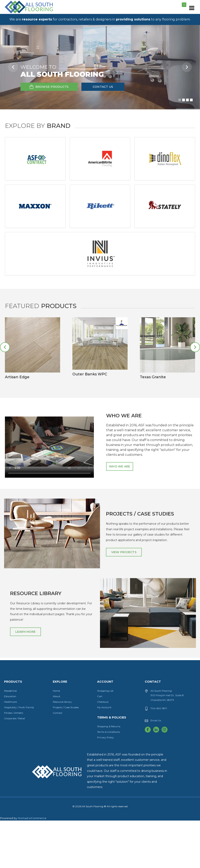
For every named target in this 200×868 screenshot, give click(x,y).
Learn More (26, 679)
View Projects (124, 600)
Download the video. (49, 489)
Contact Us (103, 87)
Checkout (103, 749)
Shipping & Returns (109, 774)
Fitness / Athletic (14, 760)
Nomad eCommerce (32, 866)
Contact (58, 760)
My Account (104, 755)
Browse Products (49, 87)
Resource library (62, 749)
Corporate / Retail (15, 766)
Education (10, 744)
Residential (10, 738)
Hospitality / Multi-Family (19, 755)
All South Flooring (19, 14)
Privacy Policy (106, 785)
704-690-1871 (159, 756)
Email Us (156, 768)
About (57, 744)
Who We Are (120, 514)
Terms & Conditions (108, 779)
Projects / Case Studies (66, 755)
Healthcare (10, 749)
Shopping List (105, 738)
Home (56, 738)
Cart (100, 744)
